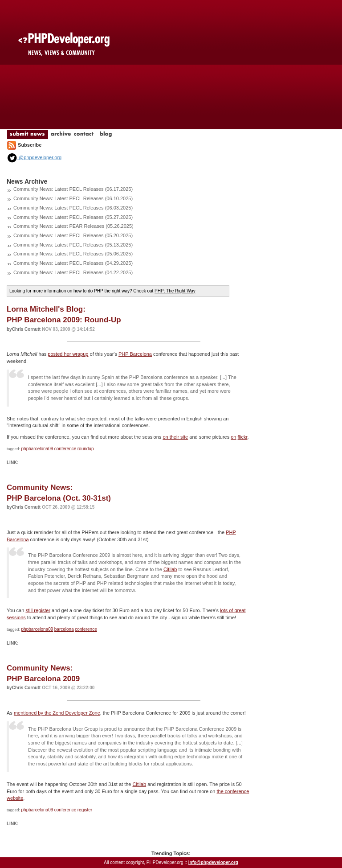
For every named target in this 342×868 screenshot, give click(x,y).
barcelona (64, 629)
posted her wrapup (68, 354)
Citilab (170, 569)
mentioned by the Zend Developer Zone (57, 713)
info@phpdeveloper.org (213, 862)
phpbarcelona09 (37, 449)
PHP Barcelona (135, 354)
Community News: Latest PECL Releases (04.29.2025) (73, 263)
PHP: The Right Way (175, 291)
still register (38, 610)
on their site (175, 437)
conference (65, 449)
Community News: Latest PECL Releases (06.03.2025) (73, 208)
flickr (243, 437)
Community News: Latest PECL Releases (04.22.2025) (73, 272)
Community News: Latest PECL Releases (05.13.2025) (73, 245)
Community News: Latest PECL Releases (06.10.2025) (73, 198)
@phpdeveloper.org (34, 157)
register (85, 810)
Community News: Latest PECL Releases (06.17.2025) (73, 189)
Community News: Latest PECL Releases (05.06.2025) (73, 254)
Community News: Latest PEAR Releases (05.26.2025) (73, 226)
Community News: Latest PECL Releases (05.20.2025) (73, 235)
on (233, 437)
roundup (86, 449)
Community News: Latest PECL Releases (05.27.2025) (73, 217)
